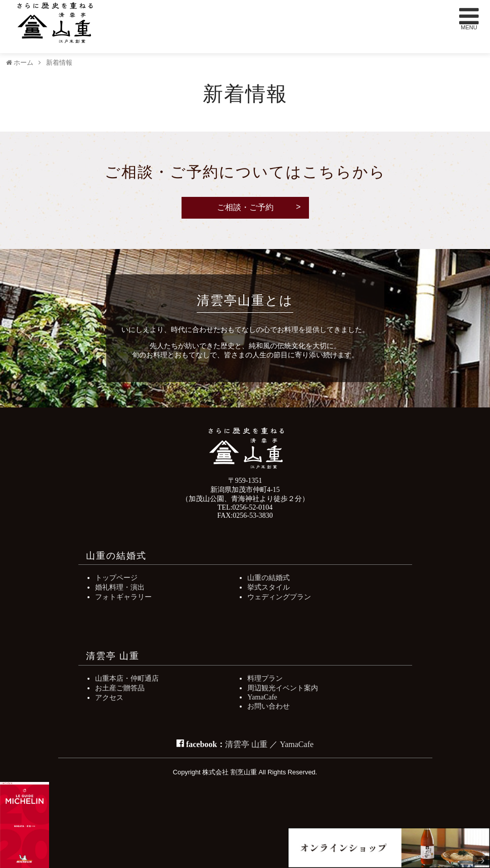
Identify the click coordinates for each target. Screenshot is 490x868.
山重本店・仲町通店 (127, 678)
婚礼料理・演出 (120, 587)
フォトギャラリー (123, 597)
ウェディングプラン (279, 597)
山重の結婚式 (269, 577)
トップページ (116, 577)
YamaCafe (262, 697)
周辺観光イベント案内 (283, 688)
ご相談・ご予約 (245, 207)
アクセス (109, 697)
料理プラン (265, 678)
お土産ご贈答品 (120, 688)
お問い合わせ (269, 706)
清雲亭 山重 (246, 744)
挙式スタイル (269, 587)
